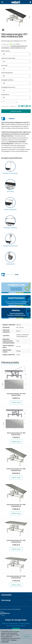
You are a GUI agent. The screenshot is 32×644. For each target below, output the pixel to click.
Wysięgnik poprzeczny (8, 87)
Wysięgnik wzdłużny (7, 80)
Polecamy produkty (10, 362)
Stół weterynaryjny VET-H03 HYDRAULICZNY (16, 541)
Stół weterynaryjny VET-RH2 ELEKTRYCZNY (16, 395)
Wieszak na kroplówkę (8, 58)
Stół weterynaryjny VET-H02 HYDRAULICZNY (16, 577)
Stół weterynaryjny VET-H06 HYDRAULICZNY (16, 470)
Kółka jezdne (5, 94)
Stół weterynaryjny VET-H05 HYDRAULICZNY (16, 505)
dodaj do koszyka (16, 111)
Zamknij (27, 637)
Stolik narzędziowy (7, 73)
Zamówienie (16, 595)
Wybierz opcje (16, 402)
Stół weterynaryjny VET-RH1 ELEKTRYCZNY (16, 434)
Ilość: (3, 102)
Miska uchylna (6, 51)
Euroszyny (4, 65)
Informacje (16, 600)
